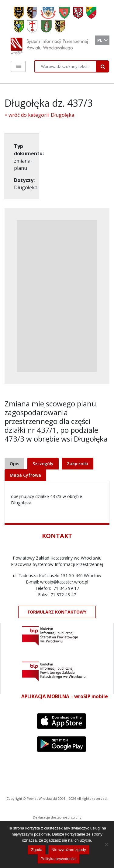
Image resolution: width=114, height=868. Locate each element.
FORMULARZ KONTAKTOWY (57, 612)
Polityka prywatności (59, 859)
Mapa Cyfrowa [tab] (25, 475)
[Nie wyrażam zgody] (106, 844)
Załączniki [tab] (78, 464)
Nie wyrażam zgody (69, 850)
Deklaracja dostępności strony (57, 817)
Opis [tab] (14, 464)
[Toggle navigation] (18, 66)
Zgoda (37, 850)
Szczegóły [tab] (43, 464)
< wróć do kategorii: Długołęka (39, 115)
